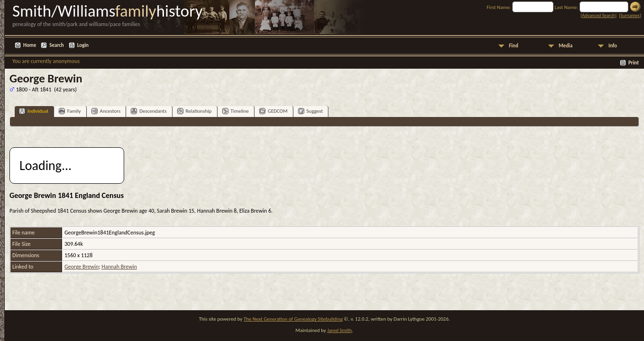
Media (566, 46)
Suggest (311, 111)
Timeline (236, 111)
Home (30, 45)
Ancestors (106, 111)
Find (514, 46)
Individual (34, 111)
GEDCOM (273, 111)
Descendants (149, 111)
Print (634, 63)
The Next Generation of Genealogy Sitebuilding (293, 319)
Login (83, 45)
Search (56, 45)
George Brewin (82, 267)
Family (70, 111)
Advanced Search (598, 15)
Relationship (195, 111)
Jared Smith (340, 330)
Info (613, 46)
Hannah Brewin (119, 267)
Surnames (630, 15)
